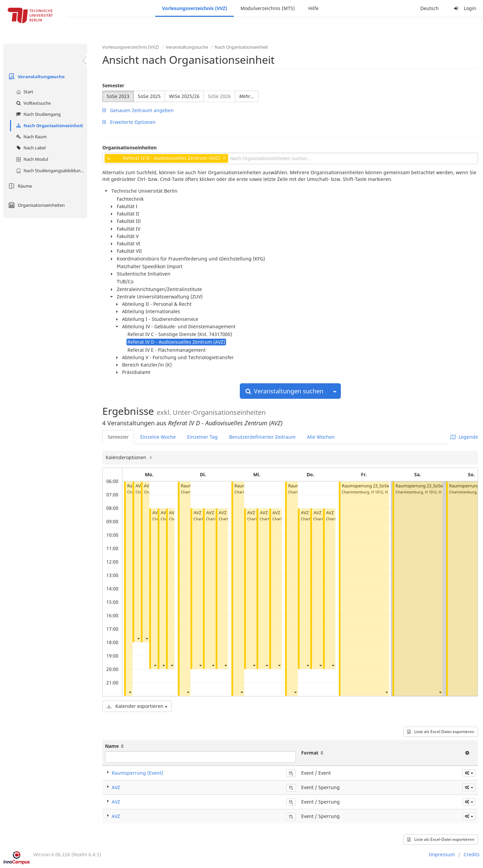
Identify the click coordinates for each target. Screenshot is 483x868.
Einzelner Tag (202, 437)
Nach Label (30, 148)
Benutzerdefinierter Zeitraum (262, 437)
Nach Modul (31, 159)
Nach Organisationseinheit (49, 126)
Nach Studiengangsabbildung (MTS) (51, 171)
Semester (113, 85)
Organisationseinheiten (36, 205)
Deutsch (430, 8)
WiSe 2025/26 (184, 96)
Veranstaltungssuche (36, 77)
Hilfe (313, 8)
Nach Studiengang (38, 114)
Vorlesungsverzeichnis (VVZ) (195, 8)
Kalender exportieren (137, 706)
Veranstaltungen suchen (284, 391)
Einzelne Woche (158, 437)
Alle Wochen (321, 437)
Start (24, 92)
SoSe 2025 (149, 96)
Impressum (442, 854)
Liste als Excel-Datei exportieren (441, 732)
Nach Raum (31, 137)
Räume (19, 186)
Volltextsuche (33, 103)
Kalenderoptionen (127, 457)
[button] (130, 692)
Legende (464, 437)
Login (464, 8)
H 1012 (377, 492)
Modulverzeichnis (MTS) (268, 8)
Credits (472, 854)
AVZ (139, 486)
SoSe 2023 (118, 96)
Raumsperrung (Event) (137, 773)
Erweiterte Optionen (129, 122)
